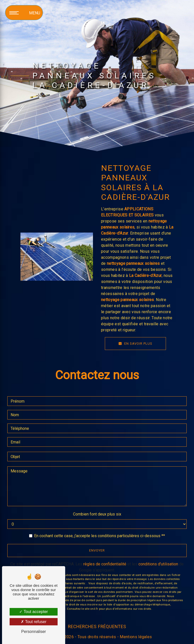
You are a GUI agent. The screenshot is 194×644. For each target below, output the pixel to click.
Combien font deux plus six (97, 514)
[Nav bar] (24, 13)
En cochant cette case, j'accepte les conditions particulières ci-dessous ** (100, 536)
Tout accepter (33, 612)
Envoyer (97, 550)
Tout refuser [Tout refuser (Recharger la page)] (34, 622)
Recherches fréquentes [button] (97, 627)
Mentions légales (135, 637)
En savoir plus (135, 344)
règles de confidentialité (105, 564)
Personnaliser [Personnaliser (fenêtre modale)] (34, 632)
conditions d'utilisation (158, 564)
